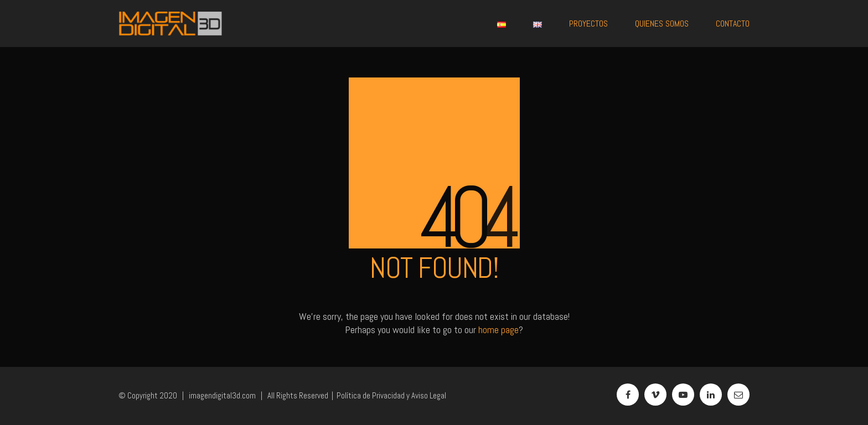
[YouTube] (683, 395)
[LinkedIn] (711, 395)
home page (498, 330)
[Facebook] (628, 395)
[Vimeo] (655, 395)
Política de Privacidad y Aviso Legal (391, 395)
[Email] (738, 395)
